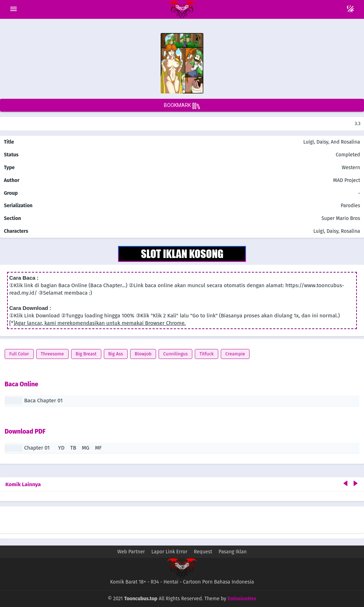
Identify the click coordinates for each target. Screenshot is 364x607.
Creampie (235, 354)
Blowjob (143, 354)
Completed (348, 155)
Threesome (52, 354)
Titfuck (207, 354)
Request (203, 552)
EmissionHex (242, 599)
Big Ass (116, 354)
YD (61, 448)
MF (98, 448)
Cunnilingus (175, 354)
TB (73, 448)
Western (350, 168)
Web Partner (131, 552)
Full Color (19, 354)
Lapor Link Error (169, 552)
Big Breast (86, 354)
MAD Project (347, 180)
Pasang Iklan (233, 552)
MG (85, 448)
